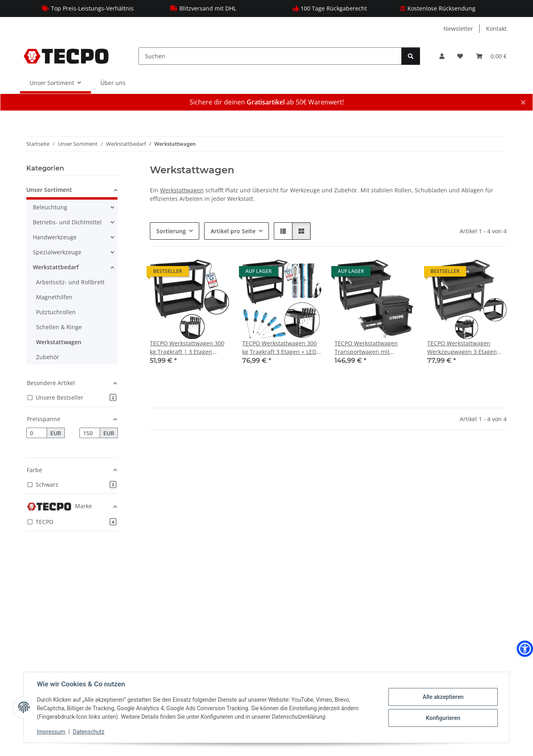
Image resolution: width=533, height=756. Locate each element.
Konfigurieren (443, 718)
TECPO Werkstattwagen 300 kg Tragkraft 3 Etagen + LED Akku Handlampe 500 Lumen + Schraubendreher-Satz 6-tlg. (281, 348)
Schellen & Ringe (59, 327)
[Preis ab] (37, 433)
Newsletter (458, 29)
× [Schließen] (523, 102)
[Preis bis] (90, 433)
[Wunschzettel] (460, 56)
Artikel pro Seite (233, 231)
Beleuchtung (50, 207)
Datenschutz (89, 732)
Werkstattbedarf (56, 267)
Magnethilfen (54, 297)
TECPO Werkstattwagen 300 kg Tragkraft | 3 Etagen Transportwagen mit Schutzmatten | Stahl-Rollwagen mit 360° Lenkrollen (187, 348)
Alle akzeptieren (443, 697)
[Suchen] (270, 56)
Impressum (51, 732)
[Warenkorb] (491, 56)
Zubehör (48, 357)
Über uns (113, 83)
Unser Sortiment (49, 190)
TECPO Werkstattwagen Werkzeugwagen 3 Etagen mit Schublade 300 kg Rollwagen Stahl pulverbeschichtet (462, 348)
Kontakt (496, 29)
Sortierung (171, 231)
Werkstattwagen (182, 190)
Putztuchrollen (56, 312)
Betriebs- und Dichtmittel (67, 222)
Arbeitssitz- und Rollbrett (70, 282)
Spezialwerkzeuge (57, 252)
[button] (442, 56)
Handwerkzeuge (55, 237)
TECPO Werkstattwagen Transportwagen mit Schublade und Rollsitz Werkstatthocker (366, 348)
